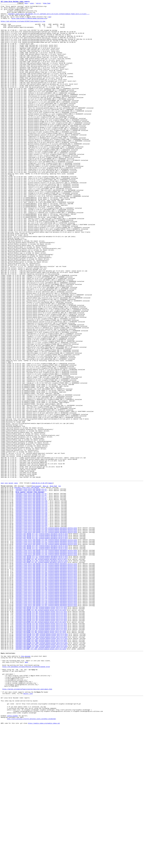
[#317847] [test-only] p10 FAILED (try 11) (32, 602)
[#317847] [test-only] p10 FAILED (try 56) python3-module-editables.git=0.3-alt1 (46, 683)
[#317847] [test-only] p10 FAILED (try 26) (32, 629)
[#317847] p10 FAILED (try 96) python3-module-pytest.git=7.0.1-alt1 (41, 753)
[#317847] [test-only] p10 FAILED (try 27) (32, 631)
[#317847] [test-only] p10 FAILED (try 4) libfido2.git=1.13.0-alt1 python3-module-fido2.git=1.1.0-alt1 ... (49, 16)
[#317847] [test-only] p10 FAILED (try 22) (32, 622)
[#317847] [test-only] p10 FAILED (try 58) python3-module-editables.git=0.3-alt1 (46, 686)
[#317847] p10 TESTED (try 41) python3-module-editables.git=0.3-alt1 (42, 656)
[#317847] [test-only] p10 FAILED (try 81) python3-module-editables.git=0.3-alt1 (46, 726)
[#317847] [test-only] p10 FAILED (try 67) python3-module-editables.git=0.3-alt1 (46, 702)
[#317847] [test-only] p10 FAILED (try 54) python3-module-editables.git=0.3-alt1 (46, 679)
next (2, 579)
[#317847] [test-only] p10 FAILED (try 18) (32, 614)
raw (49, 20)
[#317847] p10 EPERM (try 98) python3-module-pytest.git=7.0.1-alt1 (41, 756)
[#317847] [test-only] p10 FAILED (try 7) (31, 595)
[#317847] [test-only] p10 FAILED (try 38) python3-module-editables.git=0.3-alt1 (46, 650)
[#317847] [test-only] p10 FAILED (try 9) (31, 598)
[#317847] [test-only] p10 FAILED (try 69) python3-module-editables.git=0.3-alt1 (46, 706)
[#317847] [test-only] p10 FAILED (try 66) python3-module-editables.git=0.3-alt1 (46, 701)
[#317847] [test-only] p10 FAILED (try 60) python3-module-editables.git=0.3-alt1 (46, 690)
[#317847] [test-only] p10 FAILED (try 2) (31, 586)
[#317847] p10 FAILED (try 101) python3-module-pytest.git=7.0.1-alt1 (42, 762)
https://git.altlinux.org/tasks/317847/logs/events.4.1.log (23, 25)
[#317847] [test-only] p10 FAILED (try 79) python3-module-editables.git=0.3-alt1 (46, 722)
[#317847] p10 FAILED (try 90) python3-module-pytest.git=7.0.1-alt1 (41, 742)
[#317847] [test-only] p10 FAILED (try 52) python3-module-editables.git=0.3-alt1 (46, 675)
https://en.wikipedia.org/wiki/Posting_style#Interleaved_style (26, 798)
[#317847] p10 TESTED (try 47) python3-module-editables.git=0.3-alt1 (42, 666)
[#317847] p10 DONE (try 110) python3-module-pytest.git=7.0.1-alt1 (41, 778)
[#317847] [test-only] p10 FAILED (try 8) (31, 597)
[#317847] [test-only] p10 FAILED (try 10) (32, 600)
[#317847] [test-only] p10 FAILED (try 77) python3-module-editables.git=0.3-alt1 (46, 719)
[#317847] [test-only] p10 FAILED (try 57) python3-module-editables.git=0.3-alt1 (46, 684)
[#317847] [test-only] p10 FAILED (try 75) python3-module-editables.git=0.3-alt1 (46, 715)
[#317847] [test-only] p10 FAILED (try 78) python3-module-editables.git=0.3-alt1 (46, 720)
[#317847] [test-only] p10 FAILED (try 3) (31, 588)
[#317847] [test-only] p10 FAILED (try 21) (32, 620)
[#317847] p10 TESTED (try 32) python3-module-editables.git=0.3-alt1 (42, 640)
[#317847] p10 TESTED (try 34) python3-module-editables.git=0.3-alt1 (42, 643)
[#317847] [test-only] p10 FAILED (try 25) (32, 627)
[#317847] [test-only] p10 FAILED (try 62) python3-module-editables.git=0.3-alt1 (46, 693)
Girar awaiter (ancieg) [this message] (30, 589)
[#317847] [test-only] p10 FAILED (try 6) (31, 593)
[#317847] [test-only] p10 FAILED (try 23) (32, 623)
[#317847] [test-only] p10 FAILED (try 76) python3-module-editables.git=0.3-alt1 (46, 717)
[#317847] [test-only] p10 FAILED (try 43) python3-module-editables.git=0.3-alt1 (46, 659)
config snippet (12, 857)
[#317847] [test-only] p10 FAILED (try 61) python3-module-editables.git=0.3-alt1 (46, 692)
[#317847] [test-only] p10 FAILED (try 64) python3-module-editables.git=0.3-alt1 (46, 697)
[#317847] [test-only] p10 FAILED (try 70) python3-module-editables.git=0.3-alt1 (46, 708)
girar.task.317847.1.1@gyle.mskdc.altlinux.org (29, 22)
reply (16, 579)
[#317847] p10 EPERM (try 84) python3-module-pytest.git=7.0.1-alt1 (41, 731)
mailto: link (28, 831)
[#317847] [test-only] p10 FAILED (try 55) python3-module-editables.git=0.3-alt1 (46, 681)
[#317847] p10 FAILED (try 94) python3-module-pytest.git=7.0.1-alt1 (41, 749)
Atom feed (50, 4)
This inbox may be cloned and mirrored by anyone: (19, 839)
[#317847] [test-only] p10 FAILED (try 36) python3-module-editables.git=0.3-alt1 (46, 647)
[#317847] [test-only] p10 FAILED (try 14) (32, 607)
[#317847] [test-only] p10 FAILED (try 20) (32, 618)
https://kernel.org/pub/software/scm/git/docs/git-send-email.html (27, 825)
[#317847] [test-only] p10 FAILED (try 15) (32, 609)
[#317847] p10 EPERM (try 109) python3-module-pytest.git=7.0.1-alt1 (41, 776)
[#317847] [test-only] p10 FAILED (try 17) (32, 613)
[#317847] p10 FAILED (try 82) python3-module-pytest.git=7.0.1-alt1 (41, 727)
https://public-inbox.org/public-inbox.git (44, 866)
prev (6, 579)
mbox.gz (46, 582)
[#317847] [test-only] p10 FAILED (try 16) (32, 611)
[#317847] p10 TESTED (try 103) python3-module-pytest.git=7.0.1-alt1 (42, 765)
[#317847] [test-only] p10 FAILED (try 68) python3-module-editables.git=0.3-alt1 (46, 704)
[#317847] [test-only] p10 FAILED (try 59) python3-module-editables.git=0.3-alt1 (46, 688)
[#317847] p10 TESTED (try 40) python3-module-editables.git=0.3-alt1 (42, 654)
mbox (26, 793)
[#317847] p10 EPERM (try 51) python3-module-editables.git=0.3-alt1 (41, 674)
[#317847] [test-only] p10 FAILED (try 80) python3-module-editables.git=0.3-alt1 (46, 724)
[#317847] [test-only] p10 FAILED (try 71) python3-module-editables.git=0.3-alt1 (46, 710)
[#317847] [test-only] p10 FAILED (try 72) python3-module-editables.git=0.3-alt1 (46, 711)
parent (11, 579)
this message (26, 786)
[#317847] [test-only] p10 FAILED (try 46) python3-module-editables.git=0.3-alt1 (46, 665)
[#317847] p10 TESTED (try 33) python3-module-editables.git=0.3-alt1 (42, 641)
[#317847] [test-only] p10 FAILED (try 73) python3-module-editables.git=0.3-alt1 (46, 713)
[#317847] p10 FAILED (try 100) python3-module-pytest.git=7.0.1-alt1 (42, 760)
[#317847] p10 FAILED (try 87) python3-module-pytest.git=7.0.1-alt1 (41, 736)
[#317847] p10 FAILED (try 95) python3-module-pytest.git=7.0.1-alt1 (41, 751)
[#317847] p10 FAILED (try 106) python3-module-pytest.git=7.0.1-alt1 (42, 771)
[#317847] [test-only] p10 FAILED (27, 584)
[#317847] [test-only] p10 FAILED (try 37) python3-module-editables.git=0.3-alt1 (46, 649)
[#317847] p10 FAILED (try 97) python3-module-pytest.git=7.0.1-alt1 (41, 754)
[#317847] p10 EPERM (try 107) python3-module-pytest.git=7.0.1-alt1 (41, 772)
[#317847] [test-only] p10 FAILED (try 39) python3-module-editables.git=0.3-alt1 (46, 652)
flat (33, 582)
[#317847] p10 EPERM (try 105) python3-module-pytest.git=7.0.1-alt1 (41, 769)
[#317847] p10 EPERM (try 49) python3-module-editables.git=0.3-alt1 (41, 670)
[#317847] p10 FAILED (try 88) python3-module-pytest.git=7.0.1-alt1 (41, 738)
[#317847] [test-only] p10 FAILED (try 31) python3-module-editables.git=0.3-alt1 (46, 638)
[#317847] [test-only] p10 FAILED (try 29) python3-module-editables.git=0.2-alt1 (46, 634)
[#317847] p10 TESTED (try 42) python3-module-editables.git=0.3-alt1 (42, 658)
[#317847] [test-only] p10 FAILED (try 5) (31, 591)
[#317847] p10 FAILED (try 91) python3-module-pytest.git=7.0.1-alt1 (41, 744)
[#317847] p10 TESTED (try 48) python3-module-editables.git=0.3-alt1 (42, 668)
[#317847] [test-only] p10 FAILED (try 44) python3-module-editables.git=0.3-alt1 (46, 661)
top (59, 582)
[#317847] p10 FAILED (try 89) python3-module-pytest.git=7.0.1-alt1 (41, 740)
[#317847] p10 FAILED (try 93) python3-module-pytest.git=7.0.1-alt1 (41, 747)
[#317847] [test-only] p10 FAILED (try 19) (32, 616)
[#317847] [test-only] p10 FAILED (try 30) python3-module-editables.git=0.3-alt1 (46, 636)
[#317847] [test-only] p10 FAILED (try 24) (32, 625)
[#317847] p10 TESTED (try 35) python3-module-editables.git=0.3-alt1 (42, 645)
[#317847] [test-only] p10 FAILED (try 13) (32, 606)
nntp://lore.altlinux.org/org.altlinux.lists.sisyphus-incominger (31, 860)
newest (51, 579)
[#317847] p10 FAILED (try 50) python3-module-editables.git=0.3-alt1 (42, 672)
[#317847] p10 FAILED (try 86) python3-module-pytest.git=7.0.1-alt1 (41, 735)
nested (38, 582)
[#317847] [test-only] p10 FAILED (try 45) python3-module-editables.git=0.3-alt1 (46, 663)
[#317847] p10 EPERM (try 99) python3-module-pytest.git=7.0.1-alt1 (41, 758)
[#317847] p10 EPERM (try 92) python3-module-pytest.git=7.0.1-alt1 (41, 745)
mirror (42, 4)
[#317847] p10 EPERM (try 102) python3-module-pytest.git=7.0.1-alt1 (41, 763)
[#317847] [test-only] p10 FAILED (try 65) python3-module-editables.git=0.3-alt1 (46, 699)
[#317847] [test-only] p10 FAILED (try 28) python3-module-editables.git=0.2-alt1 (46, 632)
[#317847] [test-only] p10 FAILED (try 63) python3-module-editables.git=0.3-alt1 (46, 695)
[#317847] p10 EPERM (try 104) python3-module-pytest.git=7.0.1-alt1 (41, 767)
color (35, 4)
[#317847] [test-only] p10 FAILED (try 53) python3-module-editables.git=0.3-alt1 (46, 677)
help (29, 4)
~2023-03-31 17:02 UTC (39, 579)
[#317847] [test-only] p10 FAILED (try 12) (32, 604)
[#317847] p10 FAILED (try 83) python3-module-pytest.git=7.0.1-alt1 (41, 729)
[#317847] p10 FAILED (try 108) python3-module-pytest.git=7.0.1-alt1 (42, 774)
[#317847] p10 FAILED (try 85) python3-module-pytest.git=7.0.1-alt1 (41, 733)
